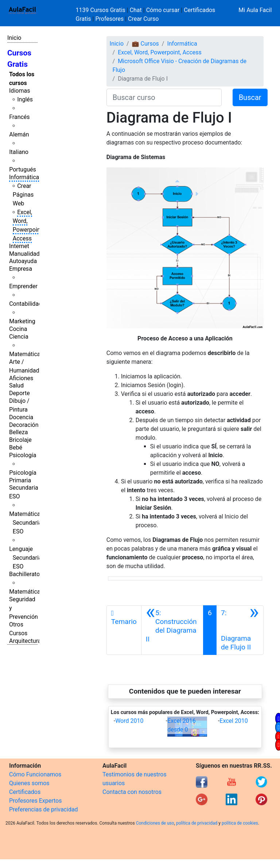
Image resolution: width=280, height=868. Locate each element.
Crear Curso (143, 19)
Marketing (22, 321)
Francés (19, 117)
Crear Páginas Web (23, 195)
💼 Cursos (145, 44)
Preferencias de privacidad (44, 809)
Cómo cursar (163, 10)
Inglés (25, 99)
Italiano (19, 152)
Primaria (20, 480)
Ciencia (19, 337)
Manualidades (27, 254)
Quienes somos (29, 783)
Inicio (14, 38)
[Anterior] (172, 630)
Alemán (19, 134)
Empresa (21, 269)
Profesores (109, 19)
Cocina (18, 329)
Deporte (20, 393)
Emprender (23, 286)
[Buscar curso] (164, 97)
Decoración (24, 425)
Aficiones (21, 378)
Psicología (23, 455)
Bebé (16, 447)
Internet (19, 246)
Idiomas (20, 91)
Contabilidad (26, 304)
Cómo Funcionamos (35, 774)
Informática (24, 177)
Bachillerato (24, 574)
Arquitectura (25, 641)
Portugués (23, 169)
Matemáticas (26, 354)
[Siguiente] (240, 630)
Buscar (250, 97)
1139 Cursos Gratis (101, 10)
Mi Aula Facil (255, 10)
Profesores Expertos (35, 801)
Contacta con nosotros (132, 792)
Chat (136, 10)
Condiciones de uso (155, 823)
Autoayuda (23, 261)
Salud (16, 385)
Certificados (25, 792)
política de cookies (240, 823)
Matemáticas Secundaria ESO (26, 523)
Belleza (18, 432)
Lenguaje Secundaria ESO (25, 558)
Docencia (21, 417)
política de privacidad (197, 823)
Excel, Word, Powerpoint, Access (160, 52)
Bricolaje (20, 440)
